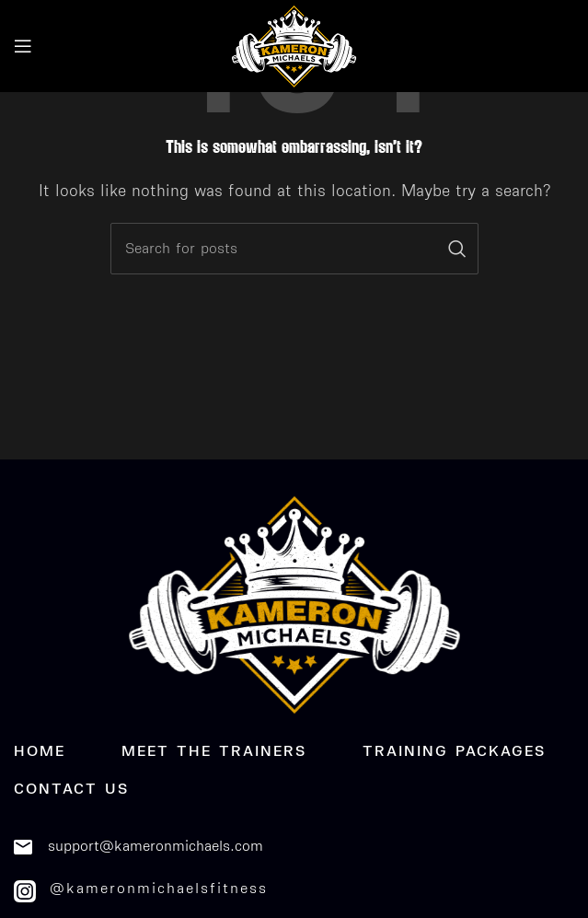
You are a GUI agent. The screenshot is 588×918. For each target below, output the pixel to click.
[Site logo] (294, 45)
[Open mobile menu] (23, 46)
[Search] (294, 249)
